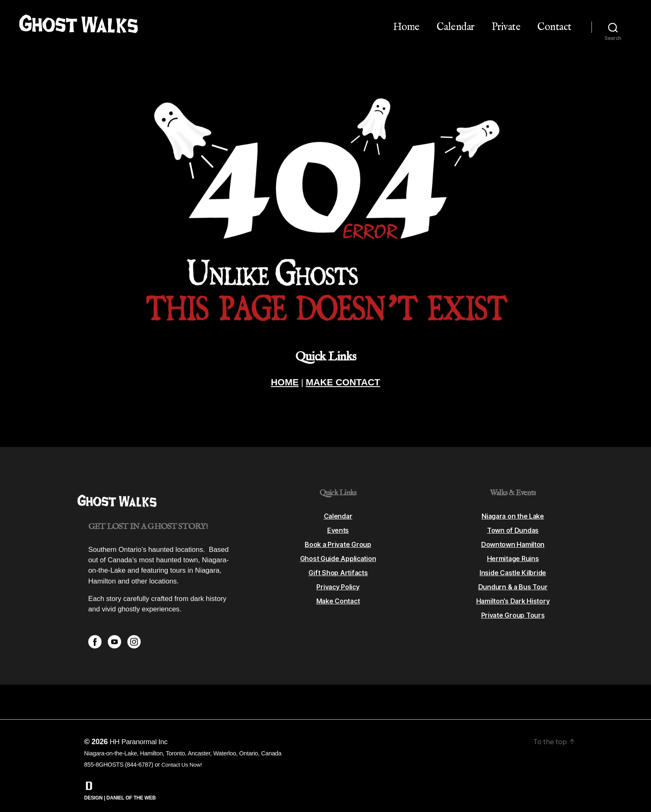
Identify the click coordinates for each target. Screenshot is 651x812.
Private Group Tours (513, 606)
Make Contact (338, 592)
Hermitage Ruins (513, 550)
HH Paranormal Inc (140, 733)
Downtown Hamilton (513, 536)
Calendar (456, 27)
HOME (272, 385)
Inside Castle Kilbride (513, 564)
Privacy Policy (338, 578)
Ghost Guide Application (338, 550)
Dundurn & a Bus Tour (513, 578)
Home (406, 27)
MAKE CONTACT (348, 385)
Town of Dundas (513, 521)
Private (506, 27)
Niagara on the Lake (513, 507)
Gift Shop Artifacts (338, 564)
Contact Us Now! (183, 756)
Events (338, 521)
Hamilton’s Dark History (513, 592)
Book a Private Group (338, 536)
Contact (554, 27)
